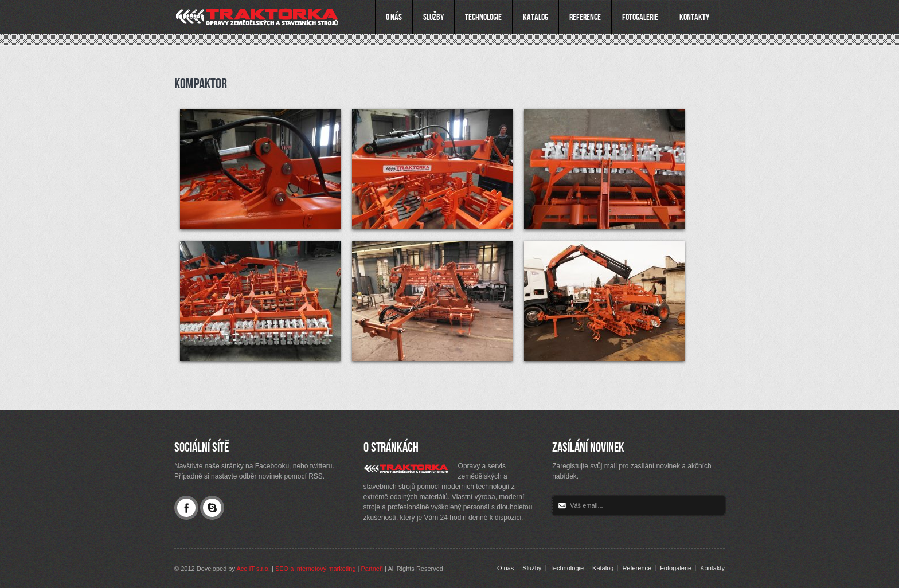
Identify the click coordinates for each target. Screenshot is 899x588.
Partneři (372, 569)
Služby (532, 568)
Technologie (567, 568)
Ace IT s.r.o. (253, 569)
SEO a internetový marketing (316, 569)
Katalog (603, 568)
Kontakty (712, 568)
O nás (505, 568)
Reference (637, 568)
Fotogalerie (676, 568)
